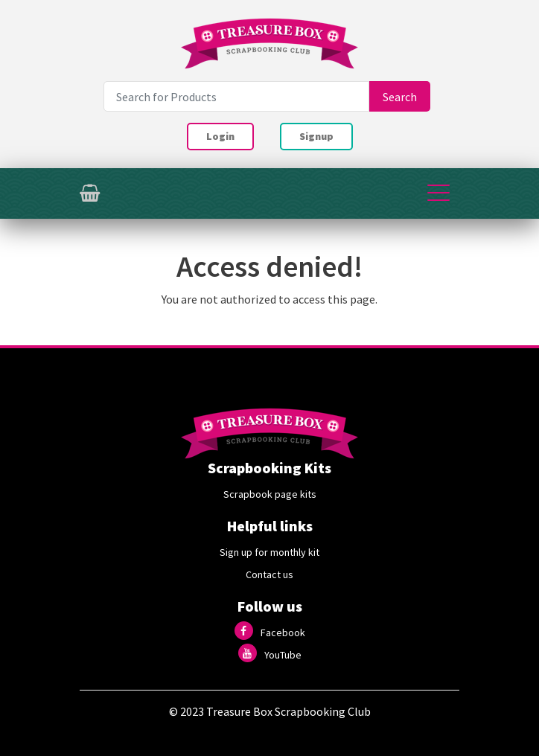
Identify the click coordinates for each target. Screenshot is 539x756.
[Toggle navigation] (438, 193)
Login (220, 136)
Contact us (269, 574)
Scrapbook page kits (270, 494)
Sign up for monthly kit (269, 552)
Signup (316, 136)
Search (400, 97)
